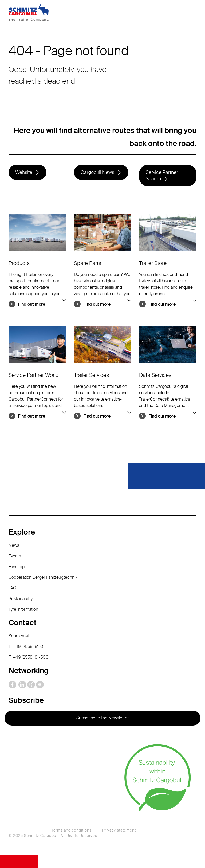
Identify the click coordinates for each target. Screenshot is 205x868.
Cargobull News (97, 172)
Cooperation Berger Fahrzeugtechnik (43, 577)
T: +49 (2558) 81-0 (26, 647)
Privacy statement (119, 830)
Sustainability (21, 599)
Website (24, 172)
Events (15, 556)
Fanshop (17, 567)
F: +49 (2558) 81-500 (29, 657)
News (14, 545)
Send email (19, 636)
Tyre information (23, 609)
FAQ (12, 588)
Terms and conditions (71, 830)
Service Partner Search (162, 176)
